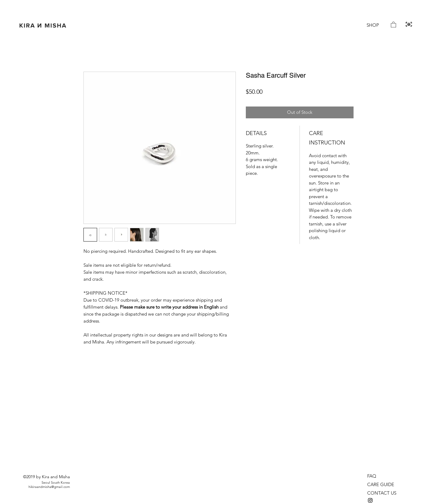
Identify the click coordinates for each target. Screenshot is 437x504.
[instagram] (370, 500)
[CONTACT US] (384, 493)
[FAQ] (375, 476)
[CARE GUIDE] (382, 485)
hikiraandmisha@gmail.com (49, 487)
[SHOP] (373, 25)
